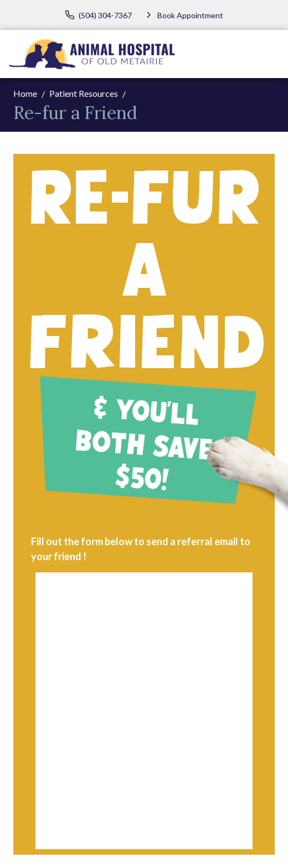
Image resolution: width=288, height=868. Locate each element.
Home (25, 93)
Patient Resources (84, 93)
